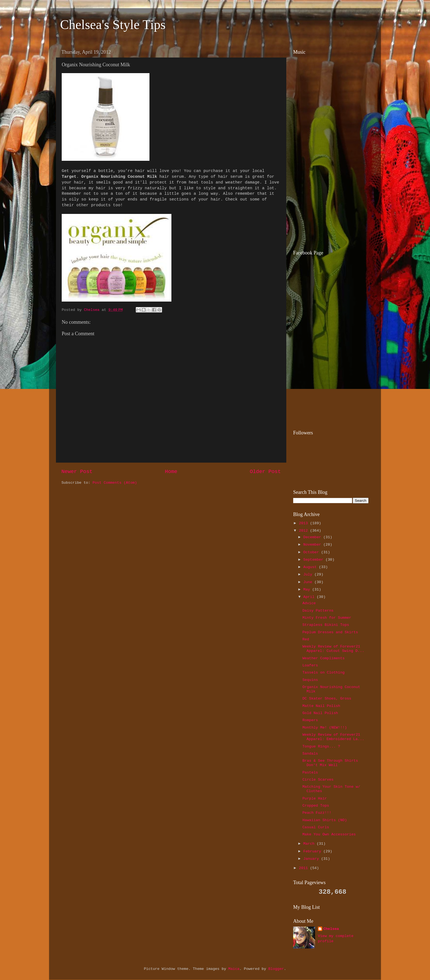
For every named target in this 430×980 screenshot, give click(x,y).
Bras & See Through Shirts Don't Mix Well (330, 763)
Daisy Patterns (318, 611)
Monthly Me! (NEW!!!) (325, 728)
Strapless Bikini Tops (326, 625)
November (313, 545)
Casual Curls (316, 827)
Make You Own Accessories (329, 834)
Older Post (265, 472)
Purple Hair (315, 799)
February (313, 851)
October (312, 552)
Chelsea (331, 929)
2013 (305, 523)
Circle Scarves (318, 780)
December (313, 537)
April (310, 597)
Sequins (310, 680)
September (314, 560)
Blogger (276, 969)
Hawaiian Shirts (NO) (325, 820)
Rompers (310, 720)
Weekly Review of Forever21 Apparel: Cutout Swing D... (333, 649)
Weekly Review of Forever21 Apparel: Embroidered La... (333, 737)
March (310, 844)
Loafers (310, 665)
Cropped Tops (316, 806)
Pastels (310, 773)
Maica (234, 969)
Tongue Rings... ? (321, 747)
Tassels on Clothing (324, 673)
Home (171, 472)
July (309, 574)
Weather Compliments (324, 658)
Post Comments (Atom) (115, 483)
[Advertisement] (327, 206)
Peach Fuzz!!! (317, 813)
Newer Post (77, 472)
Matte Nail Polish (321, 706)
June (309, 582)
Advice (309, 603)
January (312, 859)
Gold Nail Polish (320, 713)
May (308, 590)
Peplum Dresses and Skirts (330, 632)
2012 (305, 531)
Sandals (310, 754)
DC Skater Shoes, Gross (327, 699)
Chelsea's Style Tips (113, 25)
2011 (305, 868)
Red (306, 639)
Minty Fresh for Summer (327, 618)
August (311, 567)
